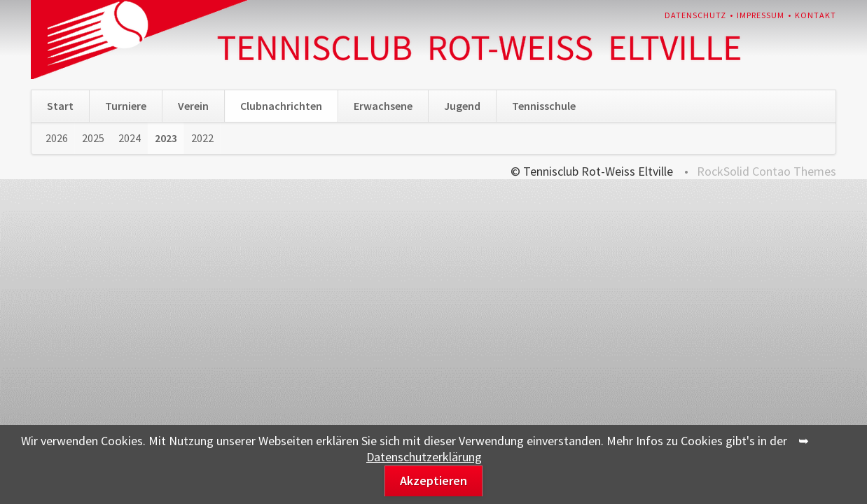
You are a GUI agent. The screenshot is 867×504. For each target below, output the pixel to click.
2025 (93, 138)
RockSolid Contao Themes (767, 171)
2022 (202, 138)
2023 (166, 138)
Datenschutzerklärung (424, 457)
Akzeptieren (433, 481)
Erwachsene (383, 106)
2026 (57, 138)
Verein (193, 106)
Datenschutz (695, 15)
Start (60, 106)
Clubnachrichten (281, 106)
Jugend (462, 106)
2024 (130, 138)
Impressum (761, 15)
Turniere (126, 106)
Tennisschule (544, 106)
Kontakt (816, 15)
